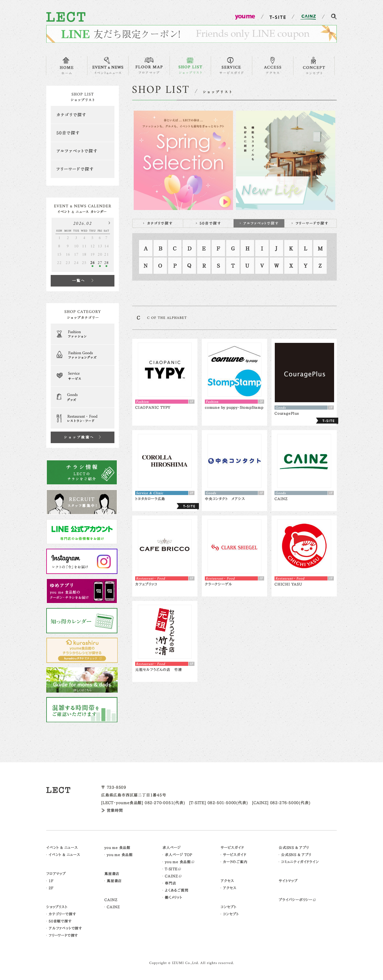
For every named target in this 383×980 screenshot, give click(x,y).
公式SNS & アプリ (294, 847)
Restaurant (83, 418)
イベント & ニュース (62, 847)
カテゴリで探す (83, 115)
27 (100, 263)
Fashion (83, 334)
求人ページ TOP (179, 855)
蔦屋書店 (112, 874)
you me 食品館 (117, 847)
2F (51, 888)
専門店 (170, 883)
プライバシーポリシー (296, 900)
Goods (83, 397)
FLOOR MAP (149, 66)
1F (51, 881)
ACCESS (273, 66)
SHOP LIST (190, 66)
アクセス (227, 881)
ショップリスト (57, 907)
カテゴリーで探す (62, 914)
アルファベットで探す (83, 151)
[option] (183, 160)
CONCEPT (314, 66)
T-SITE (171, 869)
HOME (67, 66)
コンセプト (229, 907)
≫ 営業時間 (112, 810)
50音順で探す (60, 921)
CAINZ (111, 900)
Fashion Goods (83, 355)
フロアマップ (56, 874)
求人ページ (172, 847)
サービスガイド (232, 847)
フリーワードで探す (83, 169)
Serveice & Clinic (83, 376)
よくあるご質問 (177, 890)
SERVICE (232, 66)
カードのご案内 (235, 862)
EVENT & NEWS (108, 66)
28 (106, 263)
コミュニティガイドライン (300, 862)
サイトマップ (288, 881)
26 (92, 263)
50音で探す (83, 133)
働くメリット (174, 897)
